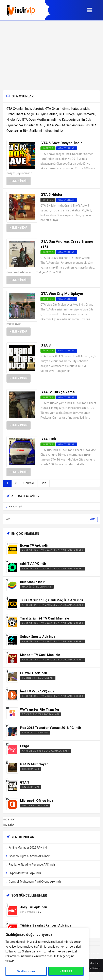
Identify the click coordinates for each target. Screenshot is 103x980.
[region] (45, 954)
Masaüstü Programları (37, 587)
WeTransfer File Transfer (40, 710)
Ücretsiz (48, 200)
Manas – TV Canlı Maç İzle (40, 655)
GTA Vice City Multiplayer (62, 294)
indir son (9, 819)
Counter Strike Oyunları (38, 678)
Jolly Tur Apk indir (34, 907)
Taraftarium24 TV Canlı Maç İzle (45, 618)
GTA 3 (46, 345)
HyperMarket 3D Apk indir (25, 873)
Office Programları (35, 806)
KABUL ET (66, 971)
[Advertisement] (51, 55)
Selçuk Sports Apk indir (38, 637)
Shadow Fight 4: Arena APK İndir (29, 856)
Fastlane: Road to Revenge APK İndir (32, 865)
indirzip (8, 825)
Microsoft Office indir (37, 801)
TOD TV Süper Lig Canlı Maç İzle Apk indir (52, 600)
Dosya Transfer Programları (41, 714)
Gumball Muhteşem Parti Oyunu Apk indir (35, 882)
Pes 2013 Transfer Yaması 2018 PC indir (51, 728)
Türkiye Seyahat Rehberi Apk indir (46, 925)
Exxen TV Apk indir (34, 545)
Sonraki (29, 483)
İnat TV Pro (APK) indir (37, 691)
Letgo (25, 746)
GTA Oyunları (67, 148)
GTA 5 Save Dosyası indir (61, 143)
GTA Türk (48, 439)
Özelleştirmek (26, 971)
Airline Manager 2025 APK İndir (29, 848)
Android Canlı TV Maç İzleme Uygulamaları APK (53, 550)
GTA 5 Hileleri (52, 195)
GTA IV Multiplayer (34, 764)
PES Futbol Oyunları (35, 733)
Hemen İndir (19, 181)
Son (43, 483)
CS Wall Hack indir (34, 673)
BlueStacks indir (32, 582)
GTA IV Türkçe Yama (58, 392)
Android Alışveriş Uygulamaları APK (46, 751)
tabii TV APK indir (33, 564)
